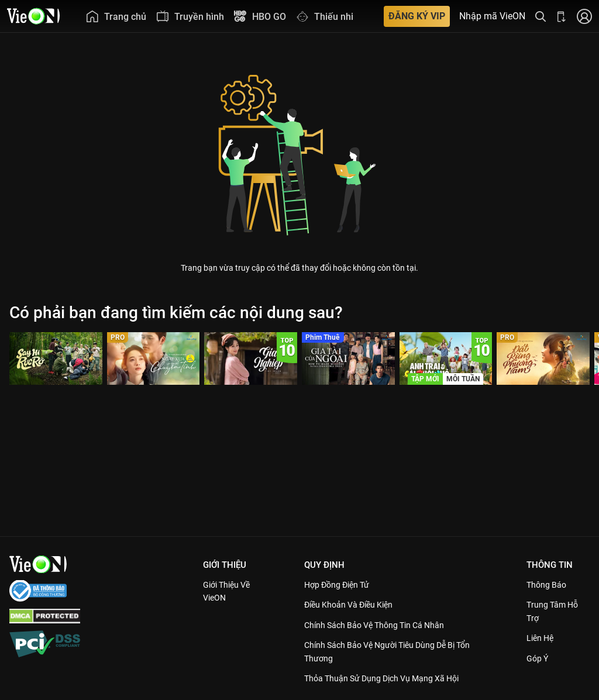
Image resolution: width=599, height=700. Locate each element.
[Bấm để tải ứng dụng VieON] (562, 16)
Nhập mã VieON (492, 16)
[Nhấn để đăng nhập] (584, 16)
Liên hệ (543, 638)
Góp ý (539, 658)
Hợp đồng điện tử (342, 585)
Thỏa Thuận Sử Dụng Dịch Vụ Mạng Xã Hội (389, 678)
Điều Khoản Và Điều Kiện (354, 605)
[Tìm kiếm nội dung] (541, 16)
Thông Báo (549, 585)
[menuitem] (116, 16)
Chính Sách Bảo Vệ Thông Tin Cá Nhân (382, 625)
